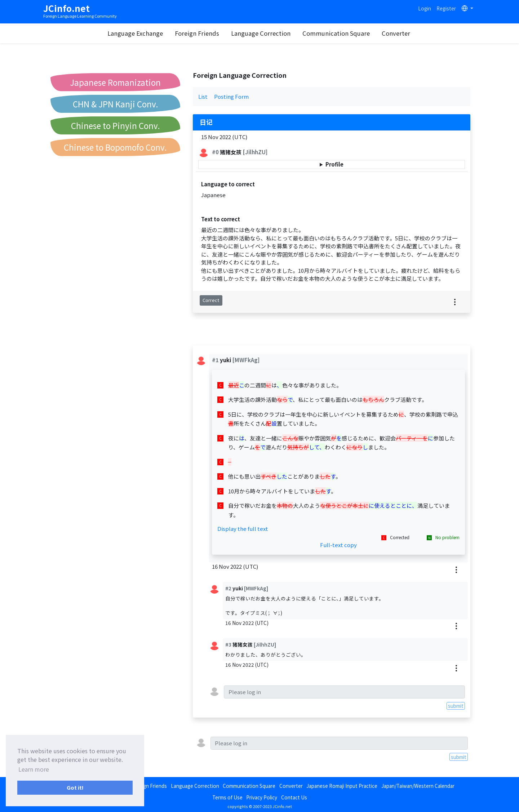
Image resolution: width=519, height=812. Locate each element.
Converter (396, 33)
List (203, 96)
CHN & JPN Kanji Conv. (116, 104)
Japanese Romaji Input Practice (342, 786)
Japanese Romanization (115, 82)
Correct (211, 300)
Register (446, 8)
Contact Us (294, 797)
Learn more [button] (34, 769)
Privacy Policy (262, 797)
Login (425, 8)
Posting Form (231, 96)
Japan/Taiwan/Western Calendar (418, 786)
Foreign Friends (197, 33)
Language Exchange (136, 33)
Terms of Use (227, 797)
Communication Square (336, 33)
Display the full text (243, 529)
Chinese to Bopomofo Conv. (115, 147)
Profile (334, 164)
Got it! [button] (75, 787)
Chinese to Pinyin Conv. (116, 125)
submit (456, 706)
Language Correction (261, 33)
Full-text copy (338, 545)
